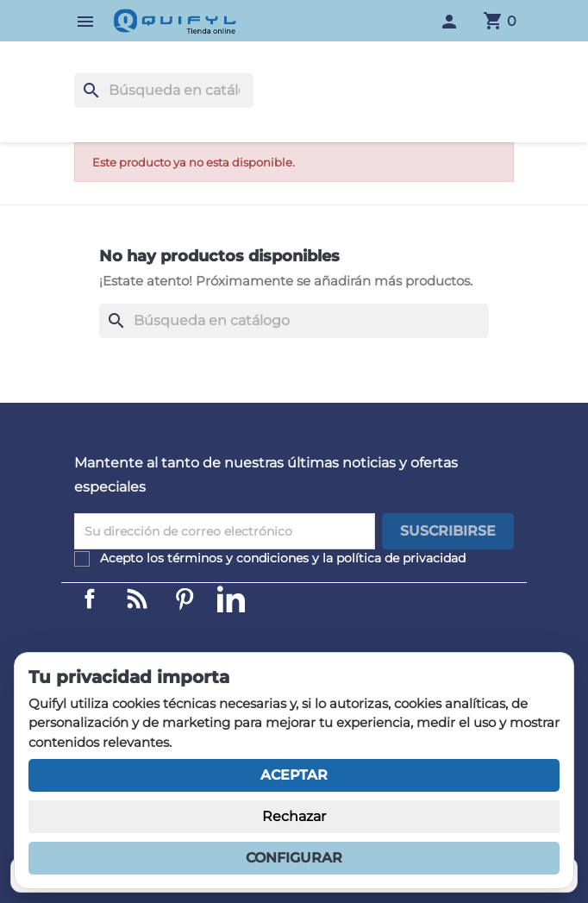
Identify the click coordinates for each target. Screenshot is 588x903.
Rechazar (294, 816)
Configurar (294, 858)
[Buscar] (164, 91)
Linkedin (137, 599)
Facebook (90, 599)
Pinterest (185, 599)
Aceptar (294, 775)
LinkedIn (231, 599)
